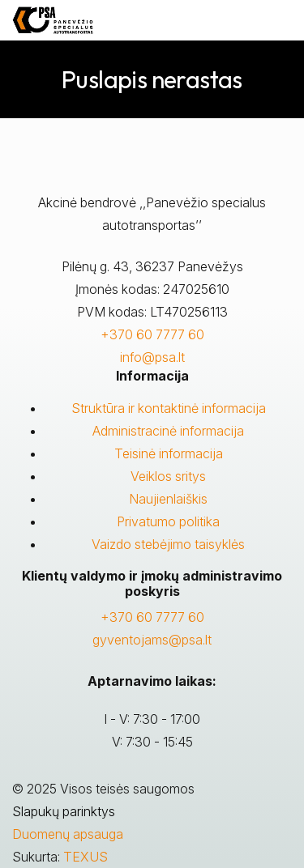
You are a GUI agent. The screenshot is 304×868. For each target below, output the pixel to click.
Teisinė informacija (169, 453)
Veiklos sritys (168, 476)
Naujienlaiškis (168, 499)
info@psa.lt (152, 357)
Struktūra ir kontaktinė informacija (169, 408)
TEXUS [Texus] (86, 857)
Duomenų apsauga (68, 834)
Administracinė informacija (168, 431)
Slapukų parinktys (64, 811)
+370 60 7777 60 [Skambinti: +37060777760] (152, 617)
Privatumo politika (168, 521)
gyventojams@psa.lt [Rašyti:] (152, 640)
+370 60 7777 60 (152, 334)
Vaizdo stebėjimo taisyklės (168, 544)
